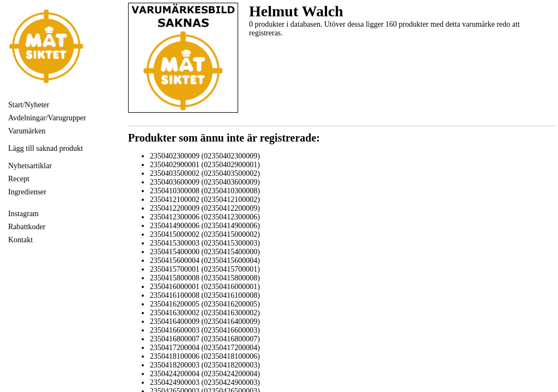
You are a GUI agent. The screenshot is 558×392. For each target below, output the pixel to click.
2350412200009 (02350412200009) (205, 208)
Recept (19, 179)
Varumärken (27, 131)
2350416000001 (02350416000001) (205, 287)
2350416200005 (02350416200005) (205, 304)
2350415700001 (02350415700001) (205, 269)
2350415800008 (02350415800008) (205, 278)
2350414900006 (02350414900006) (205, 226)
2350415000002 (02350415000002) (205, 234)
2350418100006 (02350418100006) (205, 356)
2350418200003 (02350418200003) (205, 365)
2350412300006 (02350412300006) (205, 217)
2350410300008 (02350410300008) (205, 191)
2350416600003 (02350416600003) (205, 330)
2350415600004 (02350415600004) (205, 261)
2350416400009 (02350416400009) (205, 321)
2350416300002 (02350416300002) (205, 313)
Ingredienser (27, 192)
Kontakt (20, 240)
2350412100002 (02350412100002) (205, 200)
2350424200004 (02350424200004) (205, 374)
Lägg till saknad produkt (46, 148)
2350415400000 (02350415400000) (205, 252)
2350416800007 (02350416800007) (205, 339)
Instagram (23, 214)
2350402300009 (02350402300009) (205, 156)
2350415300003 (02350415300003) (205, 243)
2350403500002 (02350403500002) (205, 173)
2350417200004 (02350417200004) (205, 348)
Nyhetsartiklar (30, 166)
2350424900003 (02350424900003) (205, 382)
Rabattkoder (27, 227)
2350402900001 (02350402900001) (205, 165)
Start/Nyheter (29, 105)
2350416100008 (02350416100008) (205, 295)
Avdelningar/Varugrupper (47, 118)
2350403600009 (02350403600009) (205, 182)
